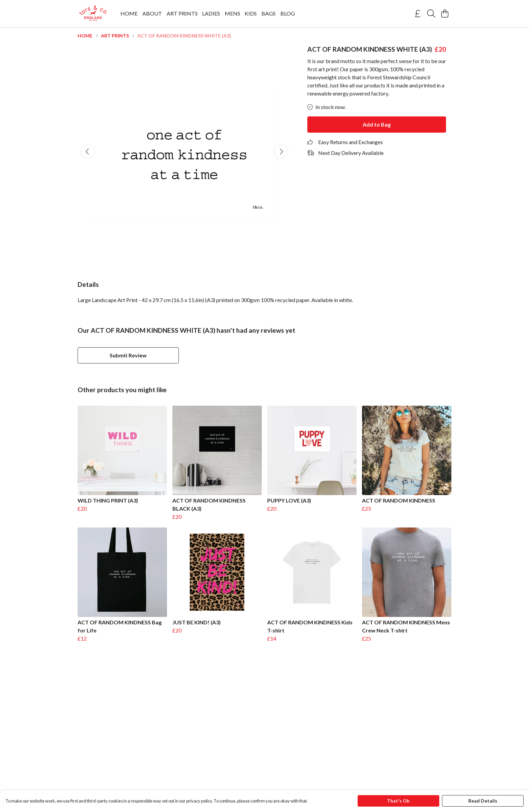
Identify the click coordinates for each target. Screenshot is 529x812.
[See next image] (281, 152)
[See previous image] (88, 152)
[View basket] (445, 13)
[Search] (431, 13)
